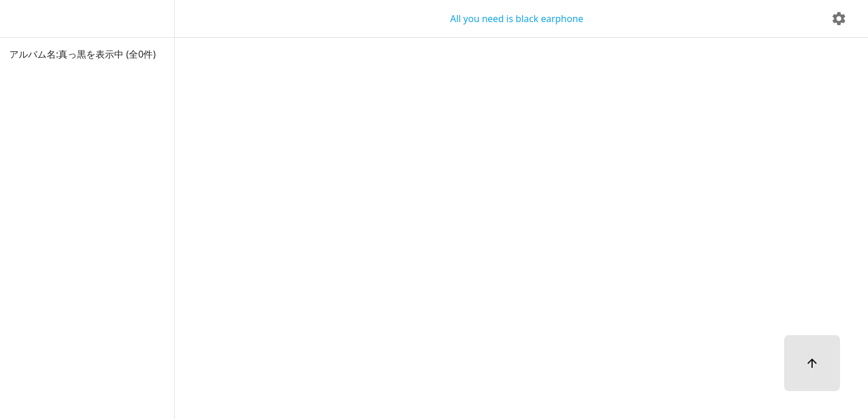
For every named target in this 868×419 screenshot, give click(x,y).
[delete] (839, 19)
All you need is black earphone (517, 19)
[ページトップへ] (812, 363)
